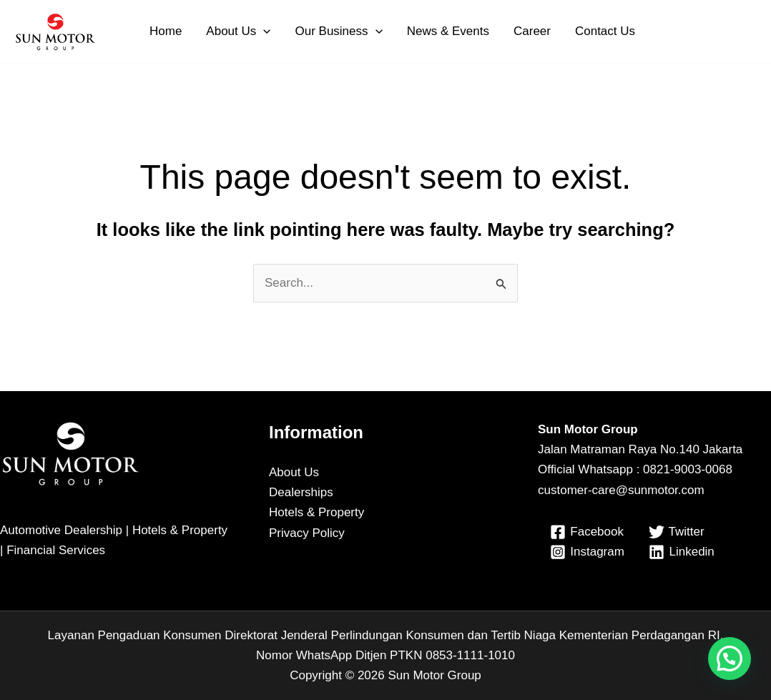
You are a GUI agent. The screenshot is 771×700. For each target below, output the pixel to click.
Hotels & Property (316, 512)
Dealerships (301, 492)
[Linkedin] (682, 552)
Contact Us (605, 31)
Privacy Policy (307, 533)
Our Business (338, 31)
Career (532, 31)
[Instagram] (588, 552)
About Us (238, 31)
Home (166, 31)
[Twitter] (677, 532)
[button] (263, 31)
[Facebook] (587, 532)
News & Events (448, 31)
